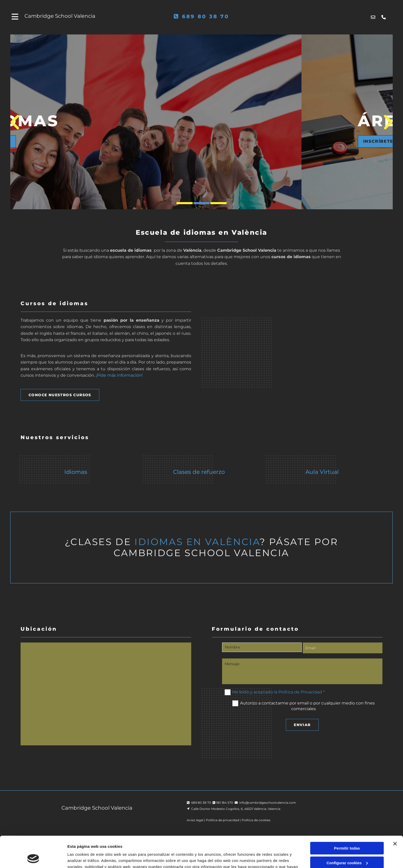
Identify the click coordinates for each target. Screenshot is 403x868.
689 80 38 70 (206, 16)
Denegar (347, 848)
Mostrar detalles (82, 858)
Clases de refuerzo (199, 472)
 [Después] (386, 122)
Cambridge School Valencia (60, 16)
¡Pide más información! (119, 375)
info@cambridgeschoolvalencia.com (268, 803)
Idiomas (76, 472)
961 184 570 (225, 803)
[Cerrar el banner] (395, 815)
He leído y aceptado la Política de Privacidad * (278, 692)
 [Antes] (17, 122)
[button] (82, 141)
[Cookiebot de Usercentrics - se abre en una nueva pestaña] (33, 858)
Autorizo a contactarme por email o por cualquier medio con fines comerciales (307, 706)
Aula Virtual (322, 472)
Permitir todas (347, 819)
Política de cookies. (198, 844)
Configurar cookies (347, 833)
